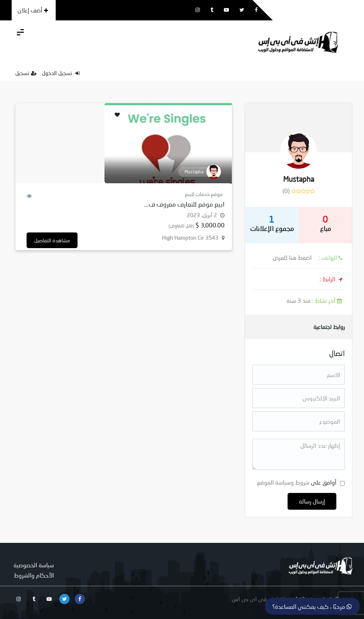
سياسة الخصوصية (34, 565)
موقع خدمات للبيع (204, 194)
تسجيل (26, 73)
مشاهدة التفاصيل (52, 240)
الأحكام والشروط (34, 575)
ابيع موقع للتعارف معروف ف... (184, 204)
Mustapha (299, 179)
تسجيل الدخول (61, 73)
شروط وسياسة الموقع (283, 482)
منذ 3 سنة (316, 300)
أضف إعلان (33, 10)
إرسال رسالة (312, 501)
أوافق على (297, 482)
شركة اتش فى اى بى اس (262, 599)
